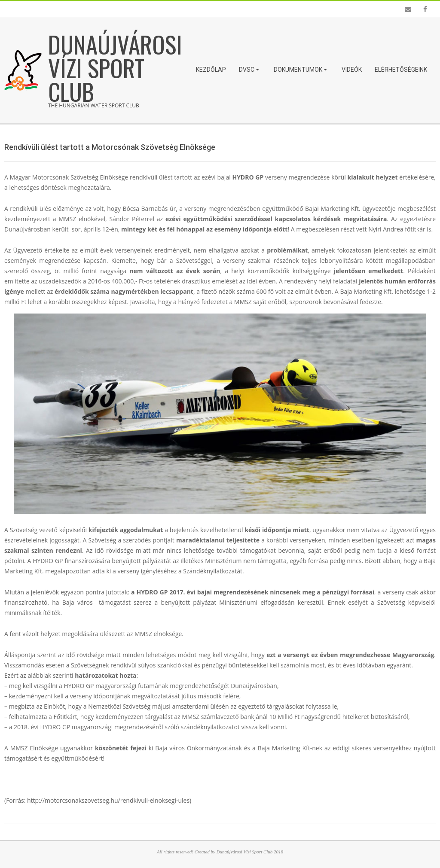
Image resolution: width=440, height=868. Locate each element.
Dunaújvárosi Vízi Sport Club (115, 67)
